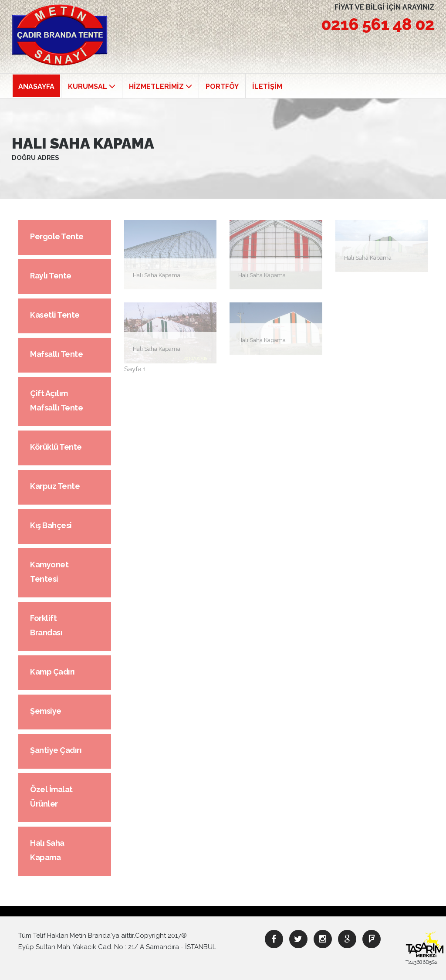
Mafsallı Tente (56, 354)
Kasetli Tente (55, 315)
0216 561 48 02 (378, 24)
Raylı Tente (51, 276)
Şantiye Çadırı (56, 750)
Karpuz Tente (55, 486)
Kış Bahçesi (51, 525)
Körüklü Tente (56, 447)
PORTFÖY (222, 86)
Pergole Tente (57, 236)
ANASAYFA (36, 86)
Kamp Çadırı (52, 672)
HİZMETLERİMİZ (160, 86)
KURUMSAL (92, 86)
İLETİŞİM (267, 86)
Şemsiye (46, 711)
